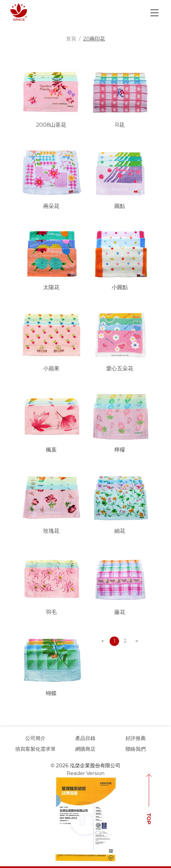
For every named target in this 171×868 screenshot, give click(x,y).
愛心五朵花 (120, 368)
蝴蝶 (51, 693)
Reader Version (86, 773)
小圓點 (120, 287)
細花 (120, 531)
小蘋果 (51, 368)
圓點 (120, 206)
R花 (120, 125)
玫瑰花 (51, 531)
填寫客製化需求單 (35, 749)
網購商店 (85, 749)
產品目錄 (85, 738)
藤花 (120, 612)
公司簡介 (35, 738)
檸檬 (120, 450)
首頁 (71, 39)
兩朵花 (51, 206)
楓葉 (51, 450)
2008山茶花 (51, 125)
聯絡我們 (136, 749)
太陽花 (51, 287)
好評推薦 (136, 738)
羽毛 (51, 612)
